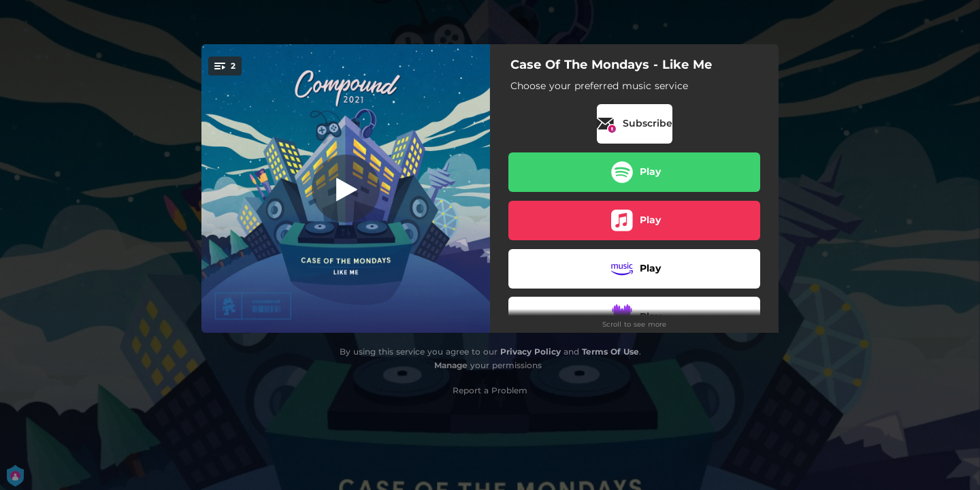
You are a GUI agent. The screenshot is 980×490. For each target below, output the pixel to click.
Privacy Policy (530, 352)
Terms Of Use (610, 352)
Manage (451, 365)
